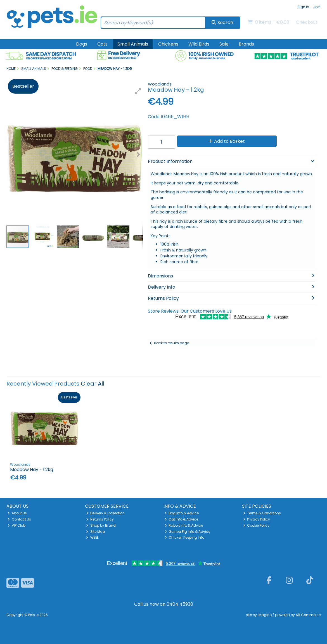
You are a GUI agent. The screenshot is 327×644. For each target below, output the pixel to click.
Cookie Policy (256, 525)
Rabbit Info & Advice (184, 525)
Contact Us (19, 519)
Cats (102, 44)
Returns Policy (100, 519)
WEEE (92, 537)
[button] (138, 91)
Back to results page (171, 343)
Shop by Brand (101, 525)
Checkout (307, 22)
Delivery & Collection (105, 513)
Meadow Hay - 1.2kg (32, 470)
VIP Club (16, 525)
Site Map (95, 532)
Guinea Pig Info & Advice (188, 532)
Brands (246, 44)
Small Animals (133, 44)
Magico (265, 615)
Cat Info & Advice (182, 519)
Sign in (303, 7)
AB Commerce (308, 615)
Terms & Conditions (262, 513)
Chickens (168, 44)
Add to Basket (227, 141)
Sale (224, 44)
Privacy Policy (257, 519)
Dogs (82, 44)
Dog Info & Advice (182, 513)
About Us (17, 513)
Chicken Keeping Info (185, 537)
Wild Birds (199, 44)
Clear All (93, 384)
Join (317, 7)
